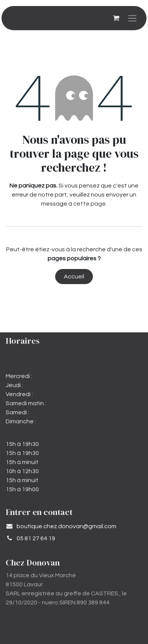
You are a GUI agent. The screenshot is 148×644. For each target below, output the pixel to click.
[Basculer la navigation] (132, 18)
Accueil (74, 277)
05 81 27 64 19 (36, 538)
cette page (89, 204)
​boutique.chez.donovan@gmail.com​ (66, 526)
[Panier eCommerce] (116, 18)
